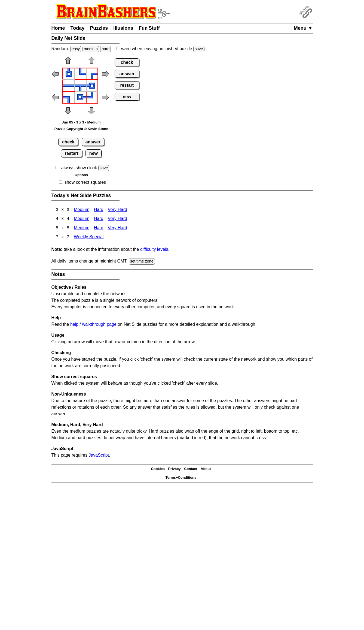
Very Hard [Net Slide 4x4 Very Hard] (117, 219)
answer (93, 142)
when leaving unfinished (160, 49)
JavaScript (99, 455)
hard (105, 49)
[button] (68, 62)
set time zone (142, 262)
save (199, 49)
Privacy (174, 469)
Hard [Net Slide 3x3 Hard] (99, 210)
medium (91, 49)
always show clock (79, 168)
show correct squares (85, 182)
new (94, 153)
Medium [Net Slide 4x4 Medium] (82, 219)
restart (72, 153)
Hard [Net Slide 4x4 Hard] (99, 219)
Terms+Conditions (181, 478)
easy (76, 49)
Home (58, 28)
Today (78, 28)
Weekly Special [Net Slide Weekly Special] (89, 238)
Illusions (123, 28)
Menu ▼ (303, 28)
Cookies (158, 469)
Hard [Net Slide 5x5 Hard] (99, 229)
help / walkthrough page (93, 325)
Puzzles (99, 28)
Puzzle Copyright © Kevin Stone (81, 129)
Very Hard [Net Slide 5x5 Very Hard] (117, 229)
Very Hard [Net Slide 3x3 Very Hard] (117, 210)
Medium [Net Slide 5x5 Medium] (82, 229)
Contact (191, 469)
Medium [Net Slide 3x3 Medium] (82, 210)
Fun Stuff (149, 28)
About (206, 469)
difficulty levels (154, 250)
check (68, 142)
